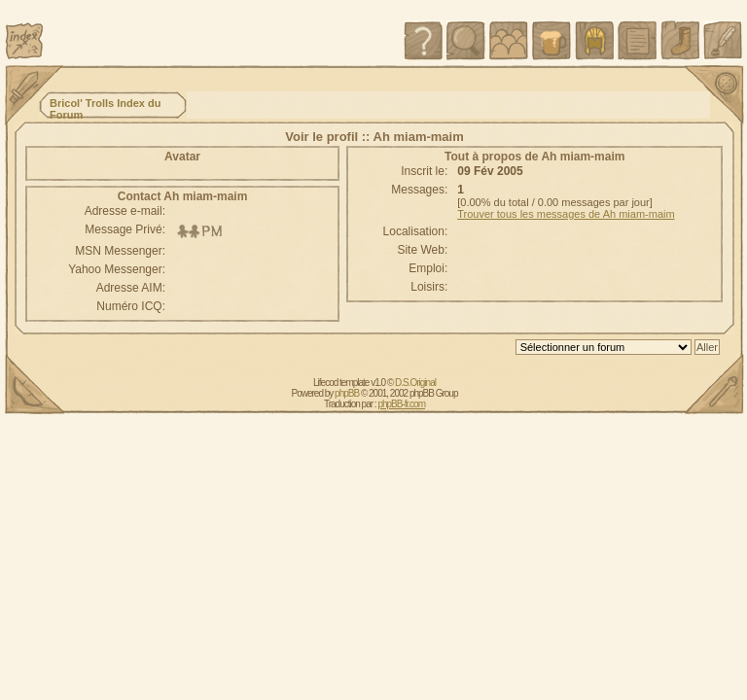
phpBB (347, 393)
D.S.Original (415, 383)
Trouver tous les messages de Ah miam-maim (566, 214)
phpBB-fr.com (401, 404)
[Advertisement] (274, 31)
